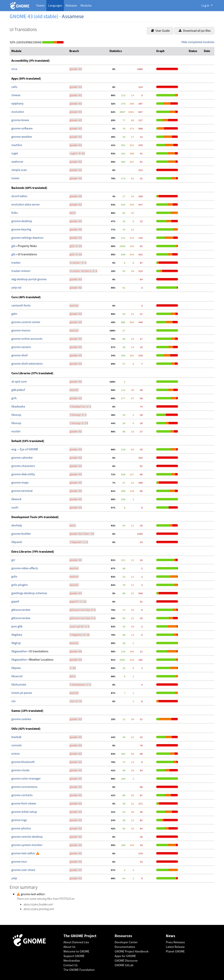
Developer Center (126, 942)
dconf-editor (19, 196)
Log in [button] (206, 5)
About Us (69, 947)
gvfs (14, 398)
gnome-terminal (22, 491)
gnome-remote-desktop (27, 837)
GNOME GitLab (124, 965)
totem (15, 178)
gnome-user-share (23, 870)
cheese (16, 95)
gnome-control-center (26, 322)
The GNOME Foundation (79, 970)
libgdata (17, 635)
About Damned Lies (76, 942)
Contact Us (71, 965)
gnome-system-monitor (27, 845)
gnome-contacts (22, 795)
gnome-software (22, 128)
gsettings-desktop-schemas (29, 593)
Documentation (125, 947)
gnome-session (21, 347)
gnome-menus (21, 330)
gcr (13, 560)
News (171, 936)
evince (16, 754)
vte (13, 701)
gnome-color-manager (26, 778)
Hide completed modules (198, 42)
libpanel (17, 542)
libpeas (16, 668)
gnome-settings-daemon (27, 238)
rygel (15, 153)
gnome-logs (19, 820)
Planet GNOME (175, 951)
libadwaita (18, 406)
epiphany (17, 103)
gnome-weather (22, 137)
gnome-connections (24, 787)
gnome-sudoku (21, 719)
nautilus (17, 145)
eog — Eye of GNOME (25, 449)
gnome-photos (21, 828)
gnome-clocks (20, 770)
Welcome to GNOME (76, 951)
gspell (15, 601)
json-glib (17, 626)
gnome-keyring (21, 229)
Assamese (73, 16)
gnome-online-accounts (27, 339)
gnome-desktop (22, 221)
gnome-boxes (20, 120)
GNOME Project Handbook (132, 951)
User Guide (160, 31)
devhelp (17, 525)
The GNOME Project (80, 936)
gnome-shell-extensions (27, 364)
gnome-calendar (22, 458)
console (17, 745)
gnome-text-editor (24, 853)
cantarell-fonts (21, 305)
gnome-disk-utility (23, 474)
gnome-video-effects (25, 568)
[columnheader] (39, 51)
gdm (14, 314)
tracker (16, 263)
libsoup (16, 415)
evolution (18, 112)
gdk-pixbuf (18, 390)
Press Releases (175, 942)
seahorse (17, 162)
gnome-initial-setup (24, 812)
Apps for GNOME (125, 956)
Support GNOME (74, 956)
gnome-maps (20, 482)
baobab (16, 737)
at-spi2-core (19, 381)
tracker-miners (21, 271)
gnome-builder (21, 534)
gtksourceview (21, 610)
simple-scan (19, 170)
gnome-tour (19, 862)
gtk (14, 246)
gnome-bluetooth (23, 762)
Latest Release (175, 947)
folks (15, 213)
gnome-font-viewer (24, 803)
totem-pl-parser (22, 693)
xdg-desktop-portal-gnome (29, 279)
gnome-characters (23, 466)
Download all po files (195, 31)
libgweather (19, 651)
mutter (16, 431)
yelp (14, 878)
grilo (14, 576)
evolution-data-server (26, 204)
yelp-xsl (16, 287)
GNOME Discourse (126, 961)
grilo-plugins (20, 585)
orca (14, 69)
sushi (15, 507)
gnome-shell (20, 355)
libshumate (19, 684)
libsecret (17, 676)
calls (14, 87)
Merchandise (72, 961)
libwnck (16, 499)
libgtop (16, 643)
